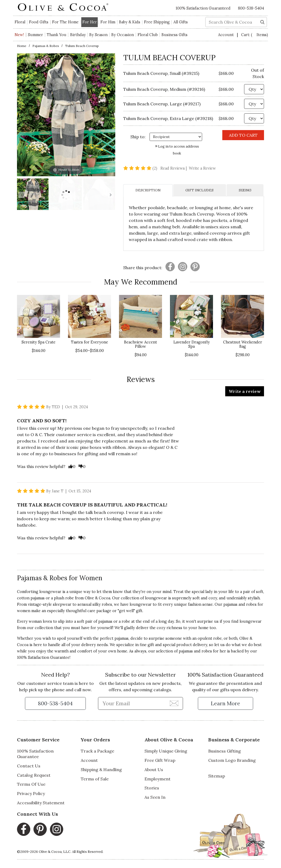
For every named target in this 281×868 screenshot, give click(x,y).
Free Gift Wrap (160, 760)
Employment (157, 779)
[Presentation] (170, 267)
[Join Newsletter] (174, 703)
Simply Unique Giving (166, 751)
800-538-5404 (251, 8)
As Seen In (155, 797)
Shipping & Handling (101, 770)
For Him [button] (108, 22)
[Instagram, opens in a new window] (57, 829)
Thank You (57, 35)
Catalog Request (34, 775)
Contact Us (29, 766)
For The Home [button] (65, 22)
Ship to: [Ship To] (138, 137)
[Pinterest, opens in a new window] (40, 829)
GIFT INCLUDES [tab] (199, 190)
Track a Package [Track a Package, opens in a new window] (97, 751)
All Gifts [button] (181, 22)
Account (226, 35)
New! (19, 35)
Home (22, 46)
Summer (35, 35)
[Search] (262, 22)
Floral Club (148, 35)
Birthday (78, 35)
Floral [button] (20, 22)
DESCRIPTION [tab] (148, 190)
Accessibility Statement (41, 803)
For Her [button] (90, 22)
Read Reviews (174, 168)
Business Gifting (225, 751)
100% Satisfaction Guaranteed (203, 8)
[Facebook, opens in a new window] (24, 829)
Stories (152, 788)
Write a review (245, 391)
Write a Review (202, 168)
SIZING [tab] (245, 190)
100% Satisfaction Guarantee (35, 754)
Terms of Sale (95, 779)
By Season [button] (98, 35)
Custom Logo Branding (232, 760)
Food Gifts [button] (39, 22)
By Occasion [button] (123, 35)
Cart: (255, 35)
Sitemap (217, 776)
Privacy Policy (31, 793)
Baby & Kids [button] (130, 22)
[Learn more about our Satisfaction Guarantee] (225, 703)
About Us (154, 770)
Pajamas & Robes (46, 46)
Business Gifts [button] (174, 35)
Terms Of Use (31, 784)
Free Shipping (157, 22)
